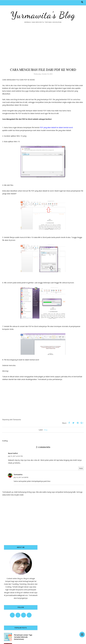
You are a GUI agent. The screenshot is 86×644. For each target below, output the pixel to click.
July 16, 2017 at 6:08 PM (21, 477)
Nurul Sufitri (13, 453)
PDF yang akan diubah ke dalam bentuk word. (56, 127)
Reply (81, 468)
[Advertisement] (43, 45)
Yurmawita (18, 474)
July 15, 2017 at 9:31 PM (15, 456)
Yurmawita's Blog (43, 15)
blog (46, 430)
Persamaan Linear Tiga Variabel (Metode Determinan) (23, 637)
